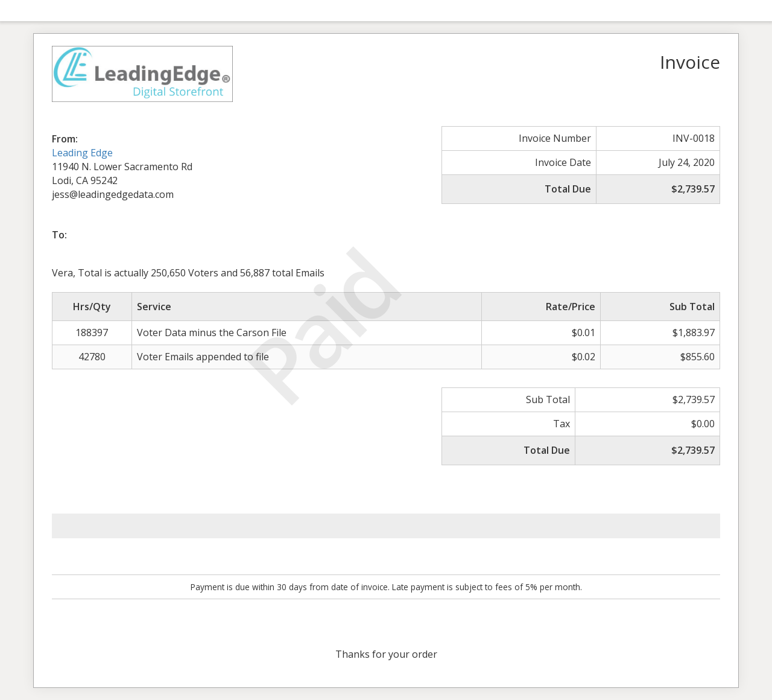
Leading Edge (82, 153)
